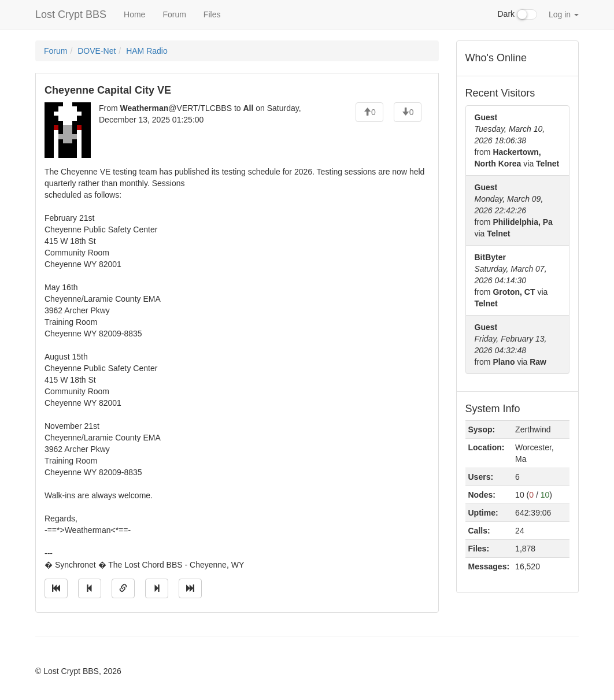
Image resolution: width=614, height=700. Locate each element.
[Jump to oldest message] (56, 588)
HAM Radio (147, 51)
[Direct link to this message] (123, 588)
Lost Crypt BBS (71, 14)
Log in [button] (564, 14)
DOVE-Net (97, 51)
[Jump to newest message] (190, 588)
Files (212, 14)
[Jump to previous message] (90, 588)
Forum (174, 14)
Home (134, 14)
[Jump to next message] (157, 588)
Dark (517, 14)
